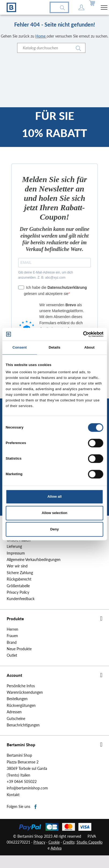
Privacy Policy (18, 592)
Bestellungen (17, 699)
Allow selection (54, 513)
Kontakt (13, 795)
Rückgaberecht (19, 579)
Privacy (39, 842)
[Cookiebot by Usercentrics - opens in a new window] (80, 334)
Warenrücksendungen (25, 692)
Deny (54, 529)
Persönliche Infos (21, 686)
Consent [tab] (20, 348)
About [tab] (89, 348)
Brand (12, 642)
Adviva (56, 848)
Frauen (12, 636)
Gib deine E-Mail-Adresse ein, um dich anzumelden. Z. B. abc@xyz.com (46, 275)
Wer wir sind (17, 566)
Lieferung (14, 546)
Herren (12, 629)
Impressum (16, 553)
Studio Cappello (90, 842)
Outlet (12, 655)
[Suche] (51, 48)
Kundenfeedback (21, 599)
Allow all (54, 496)
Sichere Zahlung (20, 573)
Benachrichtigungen (23, 725)
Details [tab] (55, 348)
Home (41, 36)
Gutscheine (16, 719)
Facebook (36, 807)
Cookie (54, 842)
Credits (69, 842)
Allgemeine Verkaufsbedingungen (34, 560)
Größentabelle (18, 586)
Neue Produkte (19, 649)
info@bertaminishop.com (27, 788)
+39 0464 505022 (22, 782)
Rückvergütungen (21, 706)
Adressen (14, 712)
